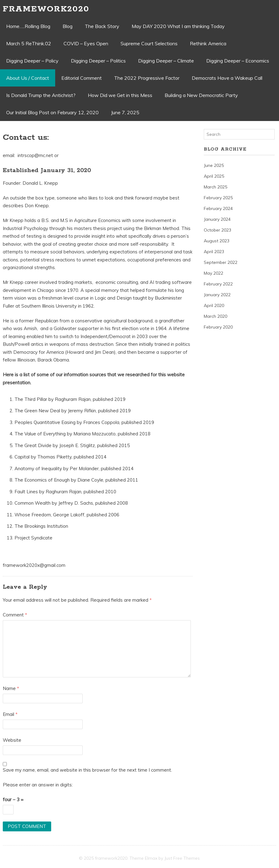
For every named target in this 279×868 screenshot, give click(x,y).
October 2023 (217, 230)
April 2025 (214, 176)
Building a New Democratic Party (201, 95)
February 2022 (218, 284)
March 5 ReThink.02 (29, 43)
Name (11, 688)
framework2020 (46, 9)
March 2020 (215, 316)
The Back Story (102, 26)
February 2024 (218, 208)
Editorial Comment (82, 78)
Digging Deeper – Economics (238, 61)
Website (12, 740)
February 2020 (218, 327)
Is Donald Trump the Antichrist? (41, 95)
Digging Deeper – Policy (32, 61)
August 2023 (217, 241)
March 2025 (215, 187)
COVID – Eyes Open (86, 43)
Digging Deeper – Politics (98, 61)
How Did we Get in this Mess (120, 95)
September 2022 (221, 262)
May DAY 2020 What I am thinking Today (178, 26)
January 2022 (217, 295)
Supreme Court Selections (149, 43)
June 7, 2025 (125, 112)
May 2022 (213, 273)
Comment (15, 615)
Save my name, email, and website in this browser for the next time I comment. (87, 770)
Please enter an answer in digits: (38, 785)
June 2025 (214, 165)
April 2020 (214, 305)
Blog (68, 26)
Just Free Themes (182, 858)
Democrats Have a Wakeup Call (227, 78)
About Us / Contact (28, 78)
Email (10, 714)
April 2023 (214, 252)
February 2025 (218, 198)
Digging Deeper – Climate (166, 61)
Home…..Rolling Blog (28, 26)
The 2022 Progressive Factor (147, 78)
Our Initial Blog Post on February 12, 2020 (52, 112)
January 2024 (217, 219)
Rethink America (208, 43)
